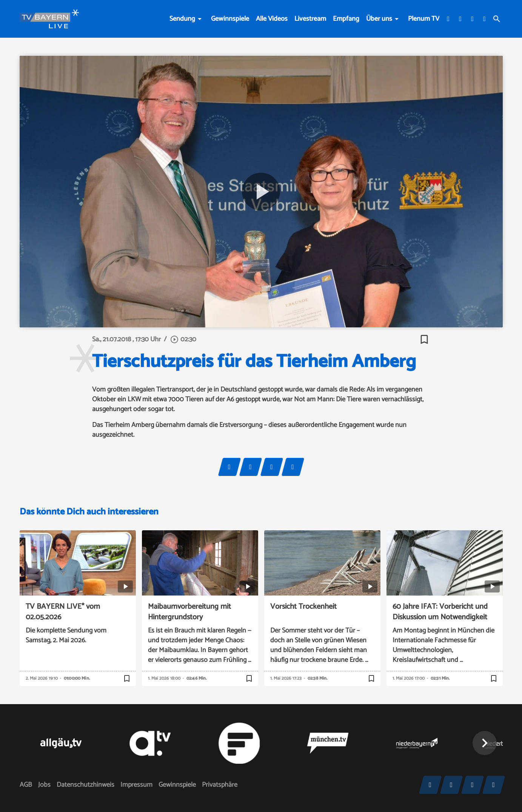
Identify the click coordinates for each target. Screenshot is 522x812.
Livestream (310, 19)
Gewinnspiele (230, 19)
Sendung (182, 19)
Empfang (346, 19)
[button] (485, 743)
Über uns (379, 19)
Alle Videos (272, 19)
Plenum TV (424, 19)
